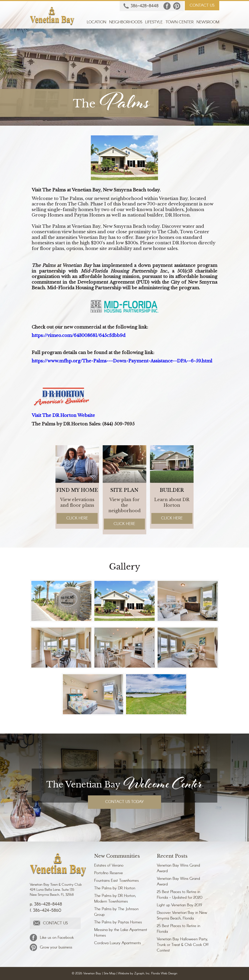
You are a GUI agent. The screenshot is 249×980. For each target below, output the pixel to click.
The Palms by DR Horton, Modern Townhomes (115, 899)
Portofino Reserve (109, 873)
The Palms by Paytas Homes (118, 922)
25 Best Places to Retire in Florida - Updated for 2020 (180, 895)
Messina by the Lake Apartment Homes (121, 933)
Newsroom (208, 22)
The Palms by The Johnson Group (116, 912)
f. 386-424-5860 (46, 911)
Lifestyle (154, 22)
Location (96, 22)
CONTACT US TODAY (124, 802)
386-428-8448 (141, 6)
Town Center (180, 22)
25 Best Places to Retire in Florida (178, 929)
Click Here (77, 518)
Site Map (110, 973)
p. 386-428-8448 (46, 904)
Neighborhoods (126, 22)
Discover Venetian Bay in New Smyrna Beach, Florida (182, 916)
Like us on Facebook (52, 938)
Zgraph (139, 973)
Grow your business (51, 947)
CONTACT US (202, 6)
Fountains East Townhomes (116, 881)
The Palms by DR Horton (115, 888)
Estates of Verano (109, 866)
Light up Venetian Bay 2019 (179, 905)
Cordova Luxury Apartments (117, 943)
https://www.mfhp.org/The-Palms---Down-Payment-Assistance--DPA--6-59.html (122, 361)
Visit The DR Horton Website (64, 415)
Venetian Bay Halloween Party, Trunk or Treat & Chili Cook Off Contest (183, 945)
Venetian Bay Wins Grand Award (178, 868)
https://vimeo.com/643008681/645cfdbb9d (79, 335)
